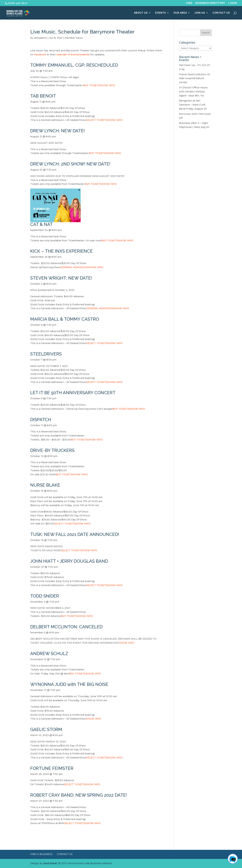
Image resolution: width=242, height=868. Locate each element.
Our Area (180, 13)
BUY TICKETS (92, 85)
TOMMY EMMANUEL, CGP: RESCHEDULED (74, 65)
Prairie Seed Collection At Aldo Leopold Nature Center (194, 78)
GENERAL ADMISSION (74, 267)
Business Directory (210, 3)
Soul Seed (50, 863)
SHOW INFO (107, 85)
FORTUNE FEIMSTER (52, 768)
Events (161, 13)
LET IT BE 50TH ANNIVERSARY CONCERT (73, 393)
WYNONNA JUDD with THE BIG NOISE (69, 684)
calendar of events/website (73, 55)
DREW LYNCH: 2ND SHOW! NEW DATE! (70, 164)
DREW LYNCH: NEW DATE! (58, 131)
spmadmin (40, 38)
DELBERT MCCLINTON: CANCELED (66, 627)
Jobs (189, 3)
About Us (141, 13)
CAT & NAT (42, 224)
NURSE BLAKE (45, 485)
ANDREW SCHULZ (49, 654)
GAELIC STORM (46, 729)
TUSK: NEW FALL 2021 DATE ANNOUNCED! (75, 534)
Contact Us (221, 13)
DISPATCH (41, 420)
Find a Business (41, 854)
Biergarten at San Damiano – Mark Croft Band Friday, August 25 (193, 105)
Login (233, 3)
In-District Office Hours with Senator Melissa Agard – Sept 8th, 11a (193, 92)
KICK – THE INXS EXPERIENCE (62, 251)
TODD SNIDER (45, 596)
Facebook (40, 55)
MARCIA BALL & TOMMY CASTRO (65, 319)
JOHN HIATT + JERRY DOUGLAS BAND (69, 561)
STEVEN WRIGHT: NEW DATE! (61, 278)
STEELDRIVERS (46, 354)
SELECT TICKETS (97, 120)
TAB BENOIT (43, 96)
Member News (74, 38)
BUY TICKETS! (121, 409)
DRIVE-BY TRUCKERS (52, 450)
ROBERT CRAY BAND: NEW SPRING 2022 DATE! (79, 795)
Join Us (200, 13)
